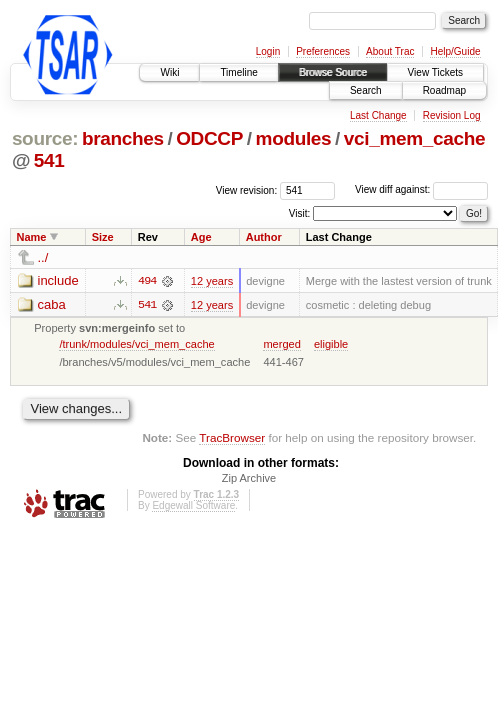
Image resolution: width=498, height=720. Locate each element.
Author (264, 237)
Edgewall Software (193, 506)
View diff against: (421, 189)
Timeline (238, 72)
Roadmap (444, 90)
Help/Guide (455, 51)
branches (123, 138)
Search (366, 90)
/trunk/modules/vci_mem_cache (136, 344)
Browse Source (333, 72)
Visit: (300, 212)
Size (103, 237)
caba (52, 304)
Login (268, 51)
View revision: (247, 189)
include (58, 280)
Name (32, 237)
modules (294, 138)
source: (45, 138)
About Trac (390, 51)
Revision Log (452, 115)
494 (147, 281)
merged (281, 344)
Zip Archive (249, 479)
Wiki (169, 72)
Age (201, 237)
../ (43, 257)
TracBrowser (232, 438)
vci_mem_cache (414, 138)
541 (49, 160)
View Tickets (435, 72)
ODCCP (209, 138)
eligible (331, 344)
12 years (212, 281)
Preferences (323, 51)
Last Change (378, 115)
